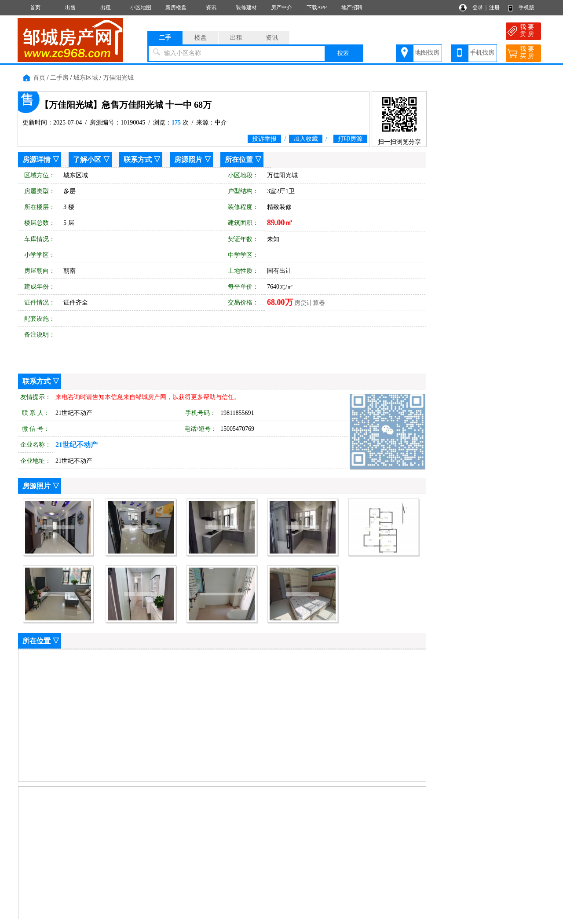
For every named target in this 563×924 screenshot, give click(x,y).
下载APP (317, 7)
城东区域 (86, 78)
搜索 (343, 53)
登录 (478, 7)
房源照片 (188, 159)
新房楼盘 (176, 7)
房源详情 (37, 159)
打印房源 (350, 139)
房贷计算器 (310, 303)
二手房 (59, 78)
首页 (35, 7)
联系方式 (138, 159)
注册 (494, 7)
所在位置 (239, 159)
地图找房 (427, 53)
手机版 (526, 7)
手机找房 (482, 53)
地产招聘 (352, 7)
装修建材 (246, 7)
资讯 (211, 7)
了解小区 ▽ (91, 159)
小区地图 (141, 7)
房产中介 (281, 7)
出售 (70, 7)
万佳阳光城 (118, 78)
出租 (106, 7)
